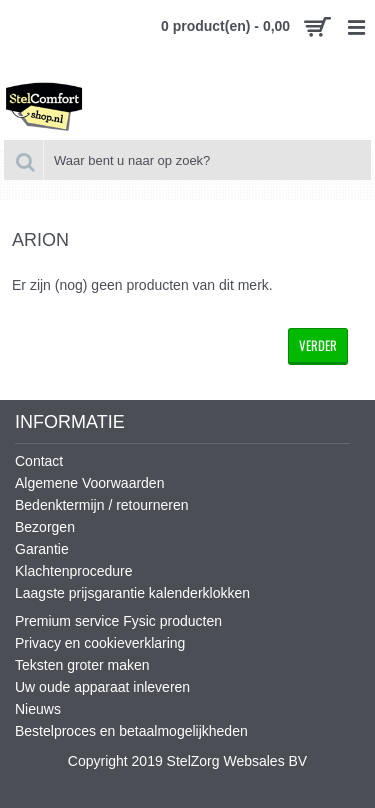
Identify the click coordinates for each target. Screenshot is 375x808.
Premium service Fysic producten (118, 621)
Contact (39, 461)
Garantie (42, 549)
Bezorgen (45, 527)
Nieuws (38, 709)
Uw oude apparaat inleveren (102, 687)
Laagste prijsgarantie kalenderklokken (132, 593)
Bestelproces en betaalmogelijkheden (131, 731)
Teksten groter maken (82, 665)
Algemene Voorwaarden (89, 483)
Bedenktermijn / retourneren (102, 505)
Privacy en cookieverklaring (100, 643)
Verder (318, 345)
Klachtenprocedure (74, 571)
